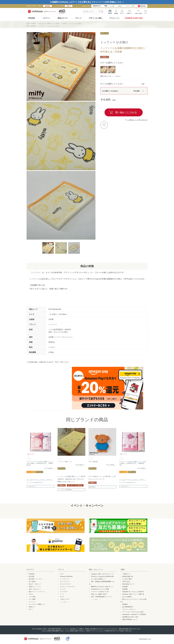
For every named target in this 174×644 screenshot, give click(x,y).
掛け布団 (32, 576)
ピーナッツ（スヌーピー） (68, 587)
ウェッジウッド (65, 581)
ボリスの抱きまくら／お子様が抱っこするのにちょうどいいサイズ (102, 478)
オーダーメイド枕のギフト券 (100, 592)
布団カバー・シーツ (35, 587)
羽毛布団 (32, 18)
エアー (62, 574)
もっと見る (64, 602)
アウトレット (115, 18)
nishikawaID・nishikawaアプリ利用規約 (134, 614)
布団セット (32, 607)
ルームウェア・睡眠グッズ (37, 604)
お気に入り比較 (138, 11)
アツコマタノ (64, 592)
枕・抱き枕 (32, 581)
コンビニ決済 (111, 6)
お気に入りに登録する (104, 125)
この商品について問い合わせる (137, 120)
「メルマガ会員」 (63, 6)
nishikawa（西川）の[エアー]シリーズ (102, 574)
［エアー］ (46, 18)
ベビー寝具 (32, 597)
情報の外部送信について (130, 619)
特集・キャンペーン (96, 569)
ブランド (61, 569)
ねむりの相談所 (127, 597)
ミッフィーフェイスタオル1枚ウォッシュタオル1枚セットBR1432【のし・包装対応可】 (40, 463)
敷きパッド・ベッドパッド (37, 592)
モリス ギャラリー (66, 584)
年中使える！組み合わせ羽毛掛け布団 (102, 576)
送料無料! (48, 6)
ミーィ (62, 594)
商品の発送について (128, 584)
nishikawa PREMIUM (66, 576)
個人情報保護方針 (128, 607)
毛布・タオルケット (35, 589)
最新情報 (110, 11)
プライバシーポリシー (129, 609)
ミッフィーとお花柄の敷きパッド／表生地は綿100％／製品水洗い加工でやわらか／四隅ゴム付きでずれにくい (71, 479)
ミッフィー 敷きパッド (65, 462)
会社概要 (125, 587)
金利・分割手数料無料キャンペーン (102, 597)
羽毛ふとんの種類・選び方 (99, 594)
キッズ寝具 (32, 599)
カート (146, 11)
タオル (31, 594)
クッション (32, 602)
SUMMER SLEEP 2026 (134, 18)
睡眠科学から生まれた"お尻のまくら (102, 587)
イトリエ (63, 589)
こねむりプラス (65, 599)
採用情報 (125, 589)
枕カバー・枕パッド (35, 584)
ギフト (31, 609)
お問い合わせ (126, 581)
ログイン (122, 11)
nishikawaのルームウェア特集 (100, 589)
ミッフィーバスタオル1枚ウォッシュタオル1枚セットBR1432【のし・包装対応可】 (133, 463)
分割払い (120, 6)
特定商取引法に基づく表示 (130, 617)
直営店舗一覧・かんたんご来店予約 (133, 592)
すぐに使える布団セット (98, 579)
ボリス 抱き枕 (93, 462)
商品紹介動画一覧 (128, 576)
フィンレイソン (65, 579)
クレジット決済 (130, 6)
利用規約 (125, 604)
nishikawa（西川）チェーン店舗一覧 (133, 594)
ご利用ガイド (129, 11)
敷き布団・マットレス (36, 579)
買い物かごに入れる (126, 112)
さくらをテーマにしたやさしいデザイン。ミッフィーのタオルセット (40, 481)
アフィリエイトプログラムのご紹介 (133, 612)
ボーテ (62, 597)
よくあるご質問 (127, 579)
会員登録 (116, 11)
